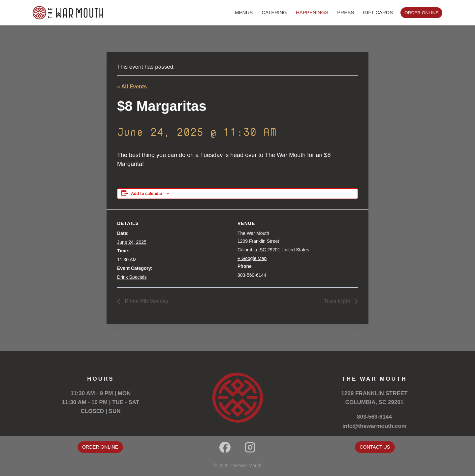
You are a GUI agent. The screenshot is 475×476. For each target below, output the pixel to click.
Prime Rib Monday (146, 301)
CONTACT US (375, 447)
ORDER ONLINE (421, 13)
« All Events (132, 87)
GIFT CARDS (378, 12)
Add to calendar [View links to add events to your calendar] (147, 194)
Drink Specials (132, 277)
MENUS (244, 12)
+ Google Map (252, 258)
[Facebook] (225, 447)
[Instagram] (250, 447)
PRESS (346, 12)
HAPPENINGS (312, 12)
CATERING (274, 12)
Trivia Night (338, 301)
